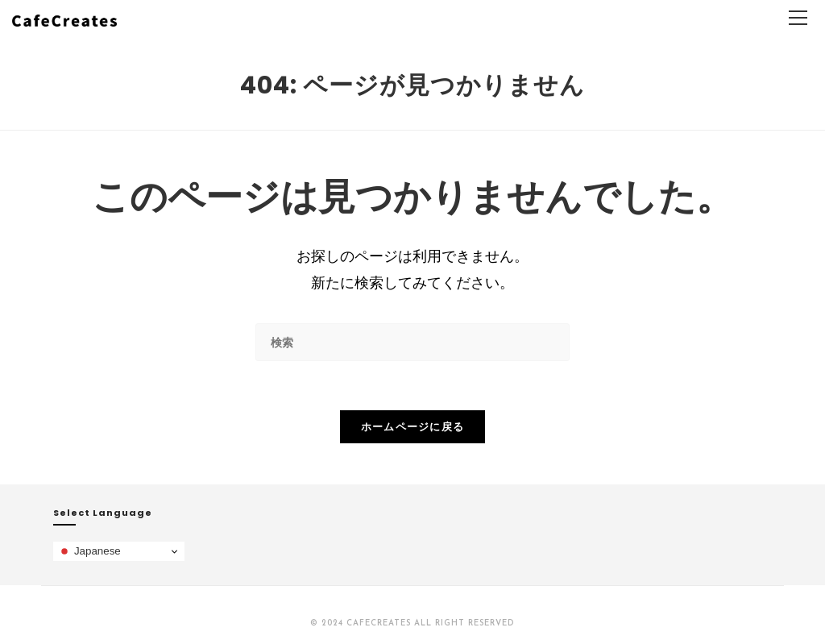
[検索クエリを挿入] (412, 342)
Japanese (89, 551)
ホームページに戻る (413, 426)
